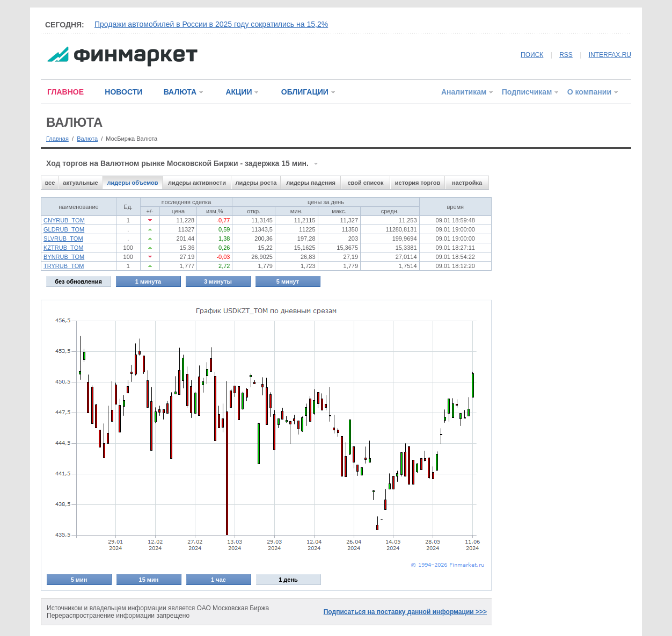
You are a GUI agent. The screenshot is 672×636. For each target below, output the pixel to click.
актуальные (80, 183)
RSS (566, 55)
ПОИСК (532, 55)
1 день (288, 580)
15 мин (149, 580)
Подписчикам (527, 92)
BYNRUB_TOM (64, 257)
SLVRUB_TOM (63, 238)
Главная (57, 139)
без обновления (78, 281)
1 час (218, 580)
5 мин (79, 580)
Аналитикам (464, 92)
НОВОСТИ (123, 92)
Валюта (87, 139)
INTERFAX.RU (610, 55)
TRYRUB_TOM (64, 266)
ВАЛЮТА (180, 92)
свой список (365, 183)
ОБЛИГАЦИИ (305, 92)
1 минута (148, 281)
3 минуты (218, 281)
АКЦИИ (239, 92)
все (50, 183)
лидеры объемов (133, 183)
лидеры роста (256, 183)
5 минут (288, 281)
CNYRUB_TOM (64, 220)
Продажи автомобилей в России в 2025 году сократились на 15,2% (211, 24)
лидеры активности (197, 183)
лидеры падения (311, 183)
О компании (589, 92)
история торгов (418, 183)
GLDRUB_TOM (64, 229)
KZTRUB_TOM (63, 248)
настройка (467, 183)
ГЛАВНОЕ (65, 92)
